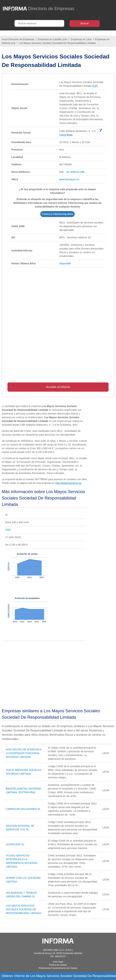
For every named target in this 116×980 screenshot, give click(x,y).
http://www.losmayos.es (68, 483)
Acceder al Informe (58, 387)
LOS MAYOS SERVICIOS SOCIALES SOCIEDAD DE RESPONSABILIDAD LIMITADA (24, 909)
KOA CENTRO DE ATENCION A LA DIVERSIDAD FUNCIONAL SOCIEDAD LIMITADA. (24, 753)
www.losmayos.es (69, 179)
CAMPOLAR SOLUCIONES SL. (24, 809)
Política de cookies (58, 965)
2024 (8, 530)
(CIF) (95, 86)
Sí (6, 515)
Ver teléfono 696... (76, 172)
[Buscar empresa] (39, 23)
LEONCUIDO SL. (15, 844)
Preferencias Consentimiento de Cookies (58, 968)
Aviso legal (58, 962)
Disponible (65, 263)
